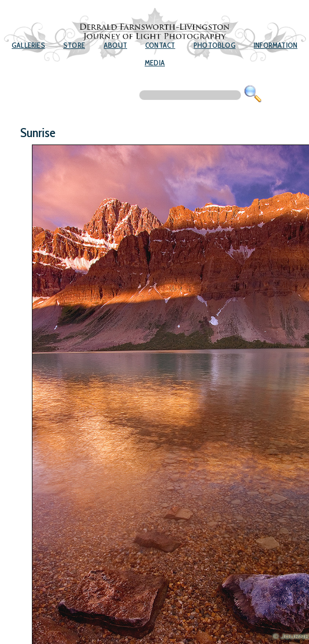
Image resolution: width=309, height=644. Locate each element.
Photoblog (215, 45)
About (115, 45)
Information (275, 45)
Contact (160, 45)
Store (74, 45)
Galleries (28, 45)
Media (155, 63)
